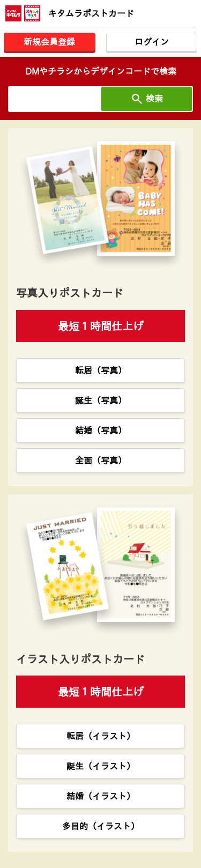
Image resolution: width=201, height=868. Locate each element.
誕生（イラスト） (101, 766)
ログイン (152, 42)
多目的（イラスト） (101, 826)
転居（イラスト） (101, 736)
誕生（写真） (101, 400)
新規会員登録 (49, 42)
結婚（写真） (101, 431)
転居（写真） (101, 370)
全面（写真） (101, 461)
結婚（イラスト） (101, 796)
